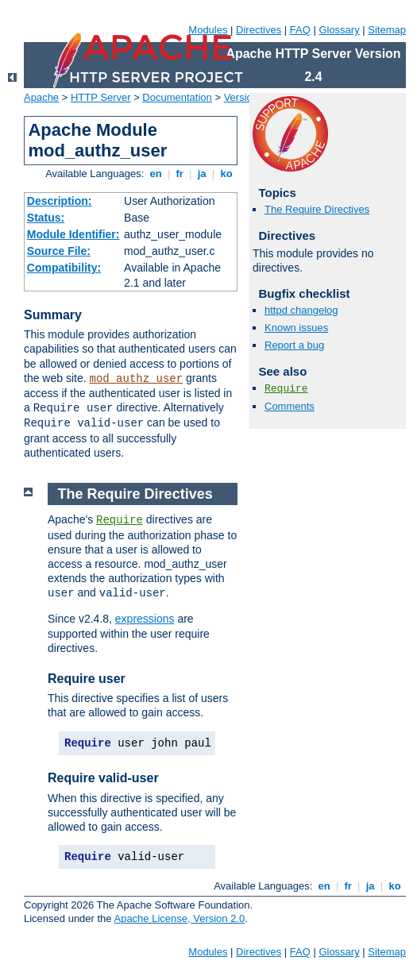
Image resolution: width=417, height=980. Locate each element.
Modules (208, 30)
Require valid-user (103, 778)
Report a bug (294, 345)
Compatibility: (64, 268)
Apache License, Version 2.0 (179, 918)
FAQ (300, 30)
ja (202, 174)
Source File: (59, 251)
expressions (145, 619)
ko (226, 174)
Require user (87, 679)
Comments (290, 406)
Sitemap (387, 30)
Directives (259, 30)
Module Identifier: (73, 234)
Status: (46, 218)
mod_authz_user (137, 379)
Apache (41, 97)
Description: (60, 201)
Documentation (177, 97)
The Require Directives (317, 209)
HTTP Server (101, 97)
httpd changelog (301, 310)
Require (286, 389)
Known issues (296, 328)
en (156, 174)
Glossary (339, 30)
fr (180, 174)
